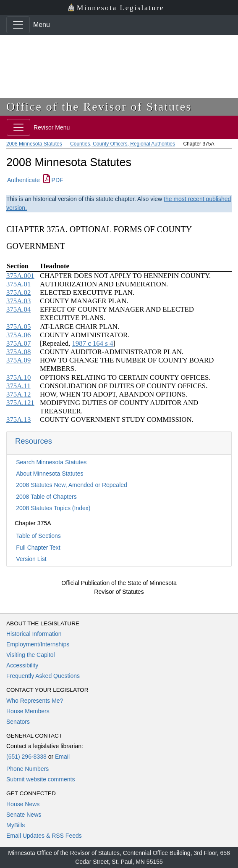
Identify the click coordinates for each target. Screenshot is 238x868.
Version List (31, 559)
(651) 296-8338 (26, 757)
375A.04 (18, 309)
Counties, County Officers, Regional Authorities (123, 144)
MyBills (16, 825)
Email (62, 757)
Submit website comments (41, 779)
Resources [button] (34, 441)
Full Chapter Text (38, 548)
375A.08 (18, 352)
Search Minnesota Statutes (51, 462)
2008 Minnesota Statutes (34, 144)
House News (23, 804)
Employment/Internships (38, 644)
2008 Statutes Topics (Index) (53, 508)
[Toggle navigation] (18, 25)
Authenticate (24, 180)
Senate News (24, 815)
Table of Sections (38, 536)
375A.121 (20, 403)
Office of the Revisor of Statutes (99, 107)
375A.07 (18, 343)
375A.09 (18, 360)
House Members (28, 711)
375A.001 (20, 276)
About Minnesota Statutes (50, 474)
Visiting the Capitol (31, 655)
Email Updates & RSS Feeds (44, 836)
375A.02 (18, 292)
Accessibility (22, 665)
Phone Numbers (27, 769)
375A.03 (18, 301)
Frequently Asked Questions (43, 676)
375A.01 (18, 284)
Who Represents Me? (35, 701)
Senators (18, 722)
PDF (53, 180)
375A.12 (18, 394)
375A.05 (18, 327)
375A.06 (18, 335)
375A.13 (18, 419)
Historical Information (34, 634)
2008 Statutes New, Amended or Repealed (72, 485)
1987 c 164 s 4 (92, 343)
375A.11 (18, 386)
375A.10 (18, 377)
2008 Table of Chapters (46, 497)
